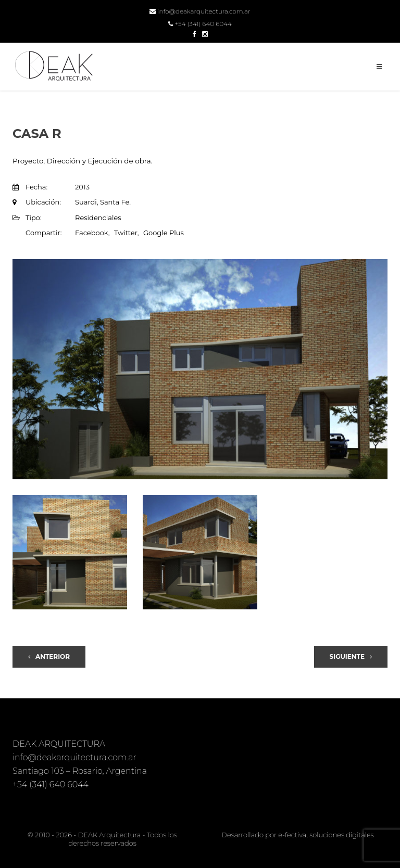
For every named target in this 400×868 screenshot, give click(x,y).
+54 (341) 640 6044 (200, 24)
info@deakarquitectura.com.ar (200, 11)
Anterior (49, 656)
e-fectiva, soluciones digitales (326, 835)
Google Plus (164, 233)
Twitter (126, 233)
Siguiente (351, 656)
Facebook (92, 233)
